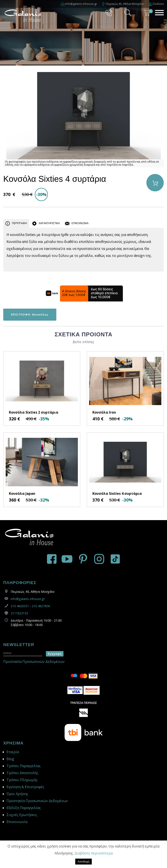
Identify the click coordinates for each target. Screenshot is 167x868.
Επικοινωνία (17, 822)
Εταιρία (13, 752)
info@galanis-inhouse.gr (28, 599)
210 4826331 (20, 606)
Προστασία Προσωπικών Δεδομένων (34, 662)
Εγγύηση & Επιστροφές (25, 787)
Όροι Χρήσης (17, 794)
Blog (10, 759)
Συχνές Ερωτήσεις (22, 815)
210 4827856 (41, 606)
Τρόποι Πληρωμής (22, 780)
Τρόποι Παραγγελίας (24, 766)
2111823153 (19, 613)
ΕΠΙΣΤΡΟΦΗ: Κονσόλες (30, 315)
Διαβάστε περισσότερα (94, 853)
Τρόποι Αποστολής (22, 773)
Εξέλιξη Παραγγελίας (24, 808)
